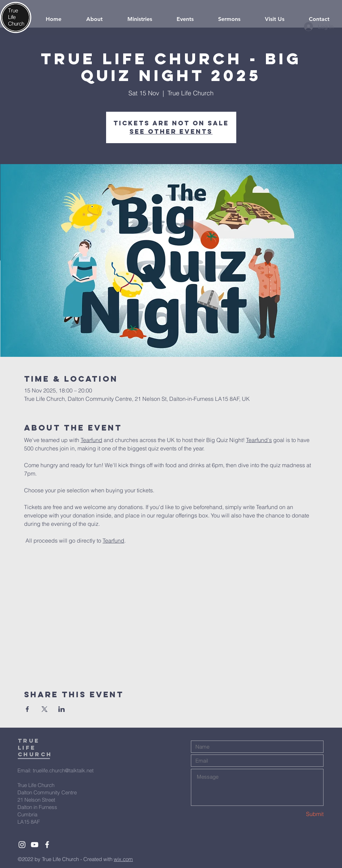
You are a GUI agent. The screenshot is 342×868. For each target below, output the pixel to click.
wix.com (123, 859)
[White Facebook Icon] (47, 845)
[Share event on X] (44, 709)
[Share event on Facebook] (27, 709)
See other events (171, 131)
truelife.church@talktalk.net (63, 770)
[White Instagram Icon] (22, 845)
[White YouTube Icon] (35, 845)
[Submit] (299, 814)
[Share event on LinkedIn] (62, 709)
